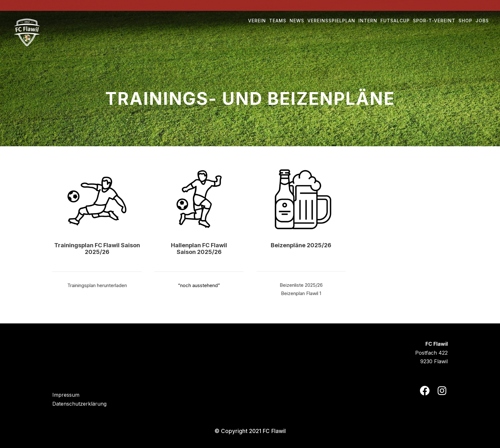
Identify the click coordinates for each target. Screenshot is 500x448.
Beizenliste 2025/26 (301, 285)
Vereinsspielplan (331, 21)
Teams (278, 21)
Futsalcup (395, 21)
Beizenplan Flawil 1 (301, 293)
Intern (368, 21)
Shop (465, 21)
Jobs (482, 21)
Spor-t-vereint (434, 21)
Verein (257, 21)
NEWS (297, 21)
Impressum (66, 395)
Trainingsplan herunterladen (97, 285)
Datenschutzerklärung (79, 404)
